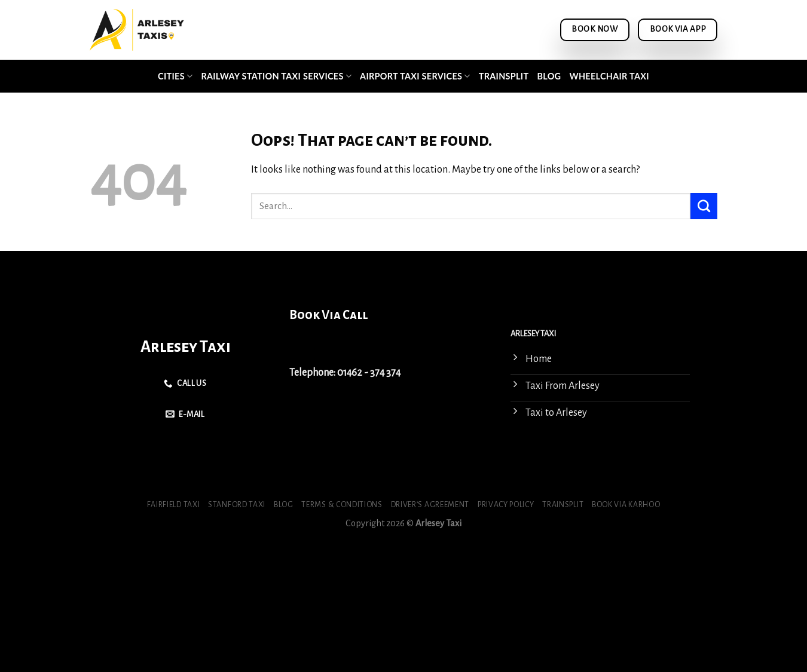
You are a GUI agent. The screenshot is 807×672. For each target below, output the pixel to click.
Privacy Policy (506, 505)
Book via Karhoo (626, 505)
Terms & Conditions (342, 505)
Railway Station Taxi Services (276, 76)
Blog (549, 76)
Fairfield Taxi (174, 505)
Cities (175, 76)
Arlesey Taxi (186, 347)
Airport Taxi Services (415, 76)
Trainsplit (504, 76)
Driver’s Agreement (430, 505)
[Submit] (704, 206)
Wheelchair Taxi (609, 76)
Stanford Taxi (237, 505)
